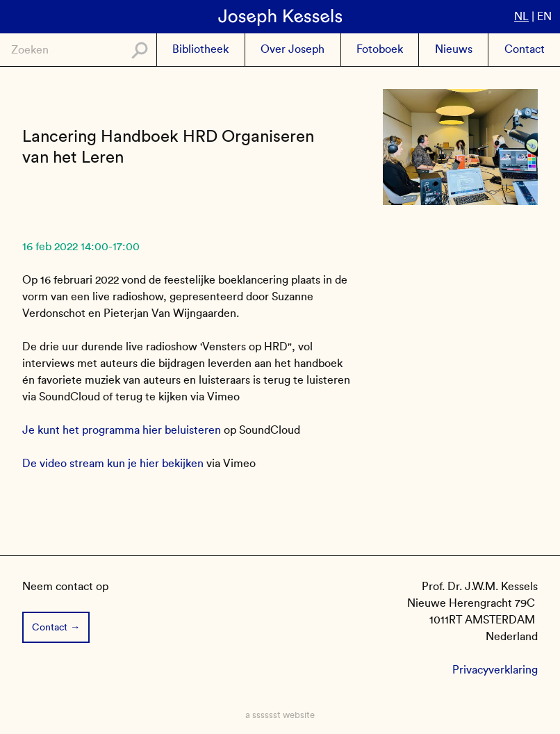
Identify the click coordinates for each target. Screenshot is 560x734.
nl (521, 16)
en (544, 16)
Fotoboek (380, 49)
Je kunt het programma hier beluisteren (122, 430)
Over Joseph (293, 49)
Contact (525, 49)
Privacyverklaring (495, 670)
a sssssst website (280, 715)
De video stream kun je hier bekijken (113, 463)
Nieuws (454, 49)
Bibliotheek (200, 49)
